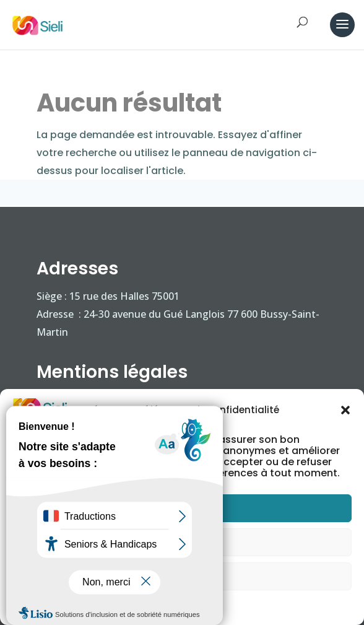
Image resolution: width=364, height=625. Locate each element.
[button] (345, 410)
